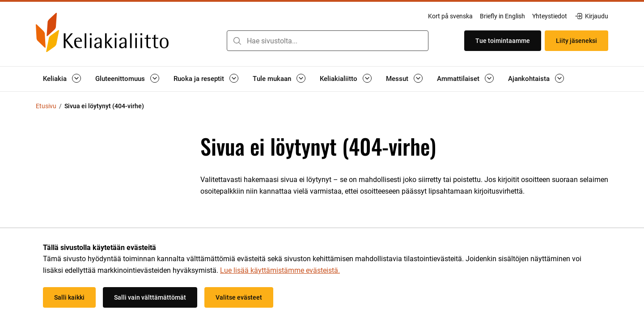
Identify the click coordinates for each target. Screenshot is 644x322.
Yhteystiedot (550, 16)
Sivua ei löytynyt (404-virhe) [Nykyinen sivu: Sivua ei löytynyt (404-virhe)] (104, 106)
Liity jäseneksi (576, 41)
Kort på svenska (450, 16)
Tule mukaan (272, 79)
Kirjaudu (591, 16)
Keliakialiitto (339, 79)
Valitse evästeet (239, 297)
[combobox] (328, 41)
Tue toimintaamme (503, 41)
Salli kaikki (69, 297)
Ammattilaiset (458, 79)
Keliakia (55, 79)
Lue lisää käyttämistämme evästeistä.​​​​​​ (280, 270)
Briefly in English (502, 16)
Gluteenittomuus (120, 79)
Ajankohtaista (529, 79)
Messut (397, 79)
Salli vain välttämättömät (150, 297)
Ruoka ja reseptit (199, 79)
